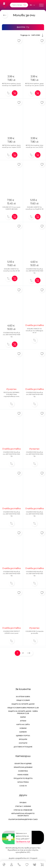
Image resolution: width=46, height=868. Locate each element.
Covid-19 (23, 786)
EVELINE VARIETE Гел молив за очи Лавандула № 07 (34, 331)
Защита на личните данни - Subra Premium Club (23, 712)
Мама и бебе (23, 775)
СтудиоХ (33, 858)
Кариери (23, 732)
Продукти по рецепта (23, 778)
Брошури (23, 739)
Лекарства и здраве (23, 764)
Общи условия (23, 700)
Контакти (23, 743)
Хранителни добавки (23, 767)
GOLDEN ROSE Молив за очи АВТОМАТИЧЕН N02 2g (11, 454)
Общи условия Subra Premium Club (23, 708)
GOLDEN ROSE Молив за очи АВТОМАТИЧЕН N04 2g (34, 454)
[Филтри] (23, 27)
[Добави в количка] (15, 93)
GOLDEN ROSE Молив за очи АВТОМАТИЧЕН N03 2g (34, 271)
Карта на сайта (23, 724)
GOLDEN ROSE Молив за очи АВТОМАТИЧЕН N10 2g (34, 574)
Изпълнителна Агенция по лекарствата (23, 815)
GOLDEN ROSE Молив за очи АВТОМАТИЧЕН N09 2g (11, 574)
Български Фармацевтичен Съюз (23, 819)
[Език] (32, 5)
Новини (23, 728)
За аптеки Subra (23, 697)
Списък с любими (23, 806)
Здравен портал (23, 736)
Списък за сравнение (23, 810)
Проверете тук (23, 841)
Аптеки (23, 721)
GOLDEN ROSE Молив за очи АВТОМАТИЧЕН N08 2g (11, 335)
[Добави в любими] (19, 41)
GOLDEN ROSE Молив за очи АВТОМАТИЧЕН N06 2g (34, 514)
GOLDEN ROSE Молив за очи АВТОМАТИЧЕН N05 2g (11, 514)
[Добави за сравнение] (8, 93)
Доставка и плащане (23, 747)
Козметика (23, 771)
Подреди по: (32, 35)
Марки (23, 717)
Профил (23, 803)
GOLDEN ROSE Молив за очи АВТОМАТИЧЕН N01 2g (34, 394)
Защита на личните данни (23, 704)
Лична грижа (23, 782)
